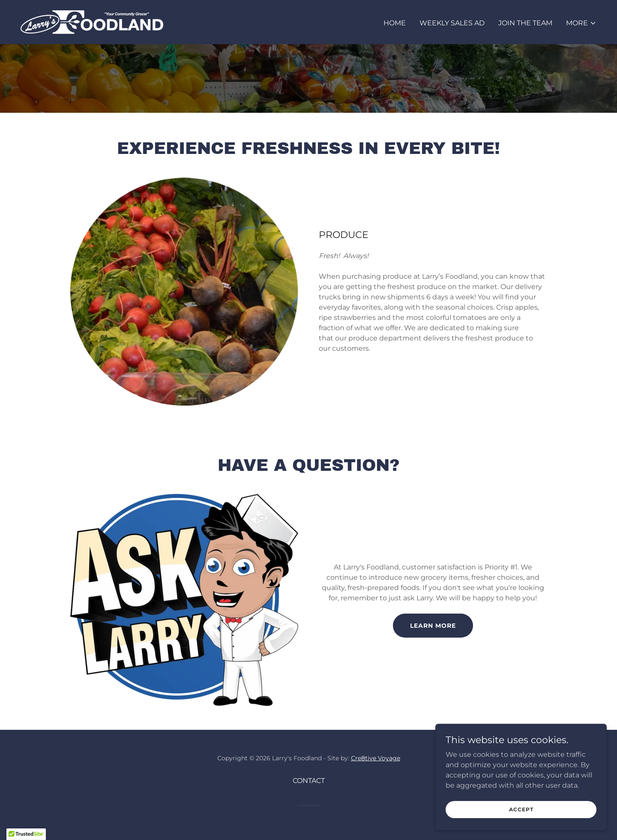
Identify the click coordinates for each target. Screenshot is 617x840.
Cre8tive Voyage (376, 758)
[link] (92, 22)
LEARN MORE (433, 626)
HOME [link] (395, 23)
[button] (581, 23)
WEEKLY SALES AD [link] (452, 23)
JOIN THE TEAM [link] (525, 23)
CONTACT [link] (309, 781)
